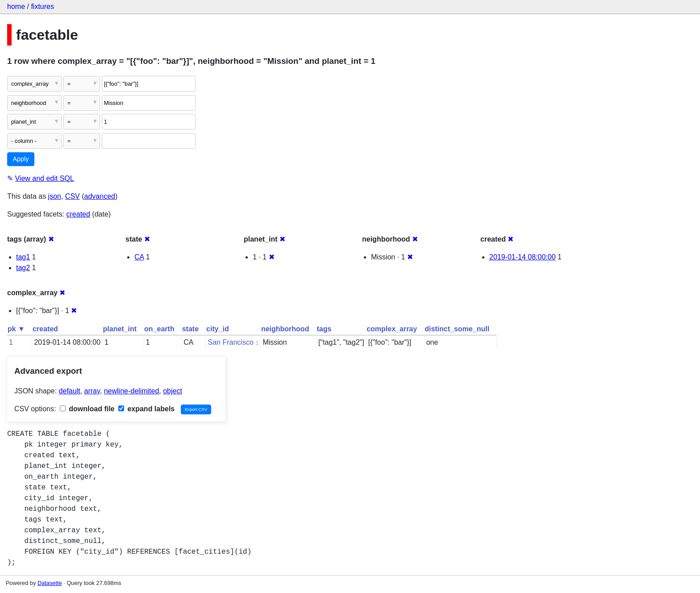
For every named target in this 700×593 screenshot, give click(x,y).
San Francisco (231, 342)
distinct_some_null (457, 329)
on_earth (159, 329)
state (190, 329)
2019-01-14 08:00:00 (523, 257)
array (92, 391)
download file (87, 409)
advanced (100, 196)
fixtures (42, 6)
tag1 (23, 257)
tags (324, 329)
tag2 (23, 268)
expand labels (146, 409)
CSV (73, 196)
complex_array (392, 329)
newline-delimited (132, 391)
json (55, 196)
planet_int (120, 329)
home (16, 6)
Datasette (50, 583)
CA (139, 257)
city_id (218, 329)
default (70, 391)
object (173, 391)
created (78, 214)
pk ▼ (16, 329)
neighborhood (285, 329)
